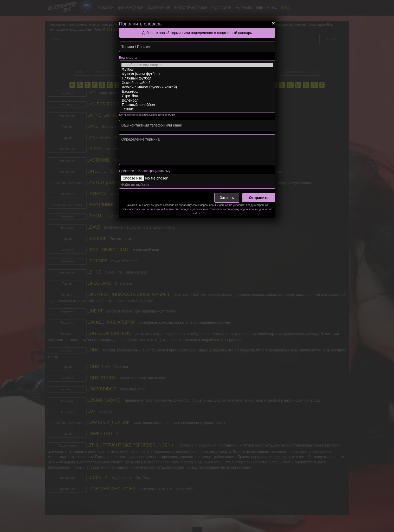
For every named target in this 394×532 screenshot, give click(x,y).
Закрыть (227, 198)
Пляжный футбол (197, 78)
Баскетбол (197, 92)
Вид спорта (128, 58)
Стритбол (197, 96)
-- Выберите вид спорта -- (197, 65)
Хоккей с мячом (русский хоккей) (197, 87)
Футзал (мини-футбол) (197, 74)
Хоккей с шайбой (197, 83)
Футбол (197, 69)
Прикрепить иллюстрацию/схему (145, 171)
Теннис (197, 109)
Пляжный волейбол (197, 105)
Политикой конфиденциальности (185, 209)
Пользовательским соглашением (142, 209)
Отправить (259, 198)
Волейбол (197, 100)
